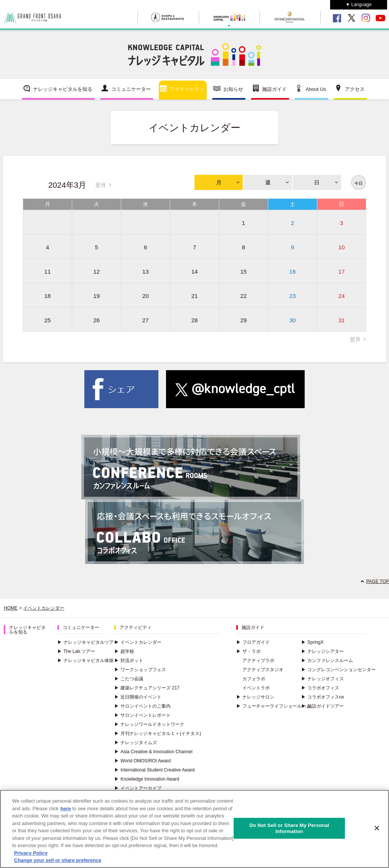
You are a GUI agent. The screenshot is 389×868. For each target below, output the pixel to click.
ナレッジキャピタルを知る (63, 89)
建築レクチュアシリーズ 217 (147, 688)
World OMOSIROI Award (142, 761)
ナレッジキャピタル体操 (85, 661)
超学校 (124, 651)
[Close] (377, 830)
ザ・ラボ (248, 651)
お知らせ (233, 89)
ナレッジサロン (255, 697)
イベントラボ (256, 688)
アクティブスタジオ (263, 670)
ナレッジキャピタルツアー (88, 642)
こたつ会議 (129, 679)
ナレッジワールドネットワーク (149, 724)
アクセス (355, 89)
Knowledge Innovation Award (147, 779)
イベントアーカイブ (138, 788)
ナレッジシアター (323, 651)
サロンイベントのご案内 (142, 706)
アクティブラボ (258, 661)
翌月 (101, 185)
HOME (11, 608)
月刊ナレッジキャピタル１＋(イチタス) (158, 733)
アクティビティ (187, 89)
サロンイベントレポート (142, 715)
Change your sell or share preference (58, 862)
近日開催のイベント (138, 697)
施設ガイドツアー (323, 706)
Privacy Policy (31, 855)
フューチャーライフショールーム (274, 706)
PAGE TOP (378, 581)
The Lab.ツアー (76, 651)
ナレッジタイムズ (136, 743)
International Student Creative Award (154, 770)
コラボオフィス (320, 688)
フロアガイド (253, 642)
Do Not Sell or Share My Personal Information (289, 830)
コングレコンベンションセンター (338, 670)
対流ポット (129, 661)
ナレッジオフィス (323, 679)
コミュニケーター (131, 89)
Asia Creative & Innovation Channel (153, 752)
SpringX (312, 642)
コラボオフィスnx (323, 697)
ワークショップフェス (140, 670)
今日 (359, 183)
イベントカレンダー (44, 608)
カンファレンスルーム (327, 661)
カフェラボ (254, 679)
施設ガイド (274, 89)
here (66, 810)
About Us (316, 89)
